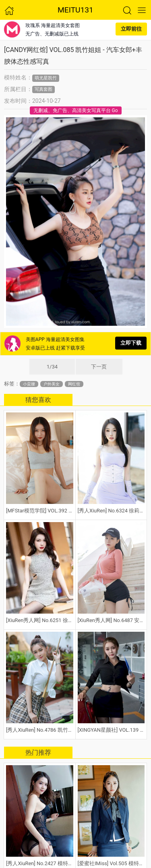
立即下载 (131, 343)
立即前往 (131, 29)
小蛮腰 (29, 384)
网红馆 (74, 384)
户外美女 (52, 384)
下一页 (99, 367)
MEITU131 (75, 10)
